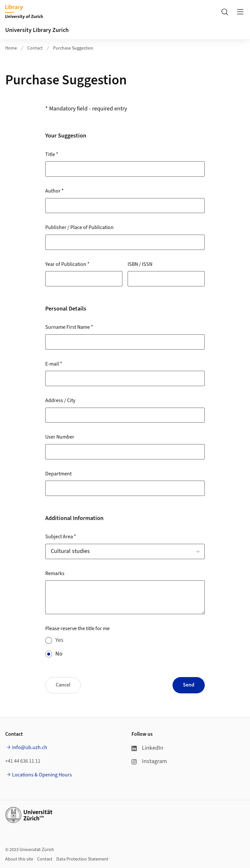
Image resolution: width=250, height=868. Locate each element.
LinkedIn (147, 748)
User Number (60, 437)
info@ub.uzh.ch (30, 747)
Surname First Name (69, 327)
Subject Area (61, 537)
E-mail (54, 364)
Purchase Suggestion (73, 48)
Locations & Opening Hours (42, 775)
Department (58, 474)
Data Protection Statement (82, 859)
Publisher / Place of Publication (79, 227)
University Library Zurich (37, 30)
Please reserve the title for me (77, 629)
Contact (35, 48)
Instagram (149, 761)
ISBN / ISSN (140, 264)
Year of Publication (67, 264)
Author (55, 191)
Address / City (60, 400)
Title (52, 154)
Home (11, 48)
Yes (59, 640)
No (59, 654)
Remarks (55, 573)
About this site (19, 859)
